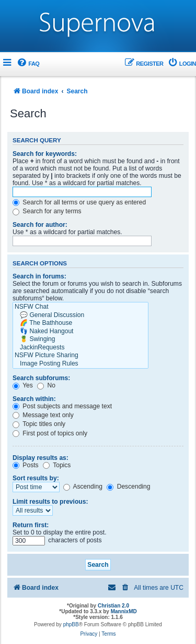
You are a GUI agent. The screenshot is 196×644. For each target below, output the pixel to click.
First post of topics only (50, 433)
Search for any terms (47, 211)
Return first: (31, 525)
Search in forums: (39, 276)
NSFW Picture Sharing (80, 356)
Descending (128, 487)
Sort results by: (36, 478)
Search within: (34, 399)
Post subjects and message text (62, 406)
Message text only (43, 415)
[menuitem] (28, 64)
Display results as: (41, 458)
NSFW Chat (80, 307)
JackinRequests (80, 348)
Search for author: (40, 225)
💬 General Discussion (80, 315)
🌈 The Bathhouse (80, 323)
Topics (57, 465)
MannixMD (124, 611)
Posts (26, 465)
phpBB (71, 624)
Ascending (83, 487)
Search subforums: (41, 378)
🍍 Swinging (80, 339)
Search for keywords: (45, 154)
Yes (23, 385)
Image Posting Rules (80, 364)
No (46, 385)
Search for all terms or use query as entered (79, 202)
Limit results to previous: (50, 502)
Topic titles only (39, 424)
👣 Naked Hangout (80, 332)
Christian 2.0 (113, 606)
